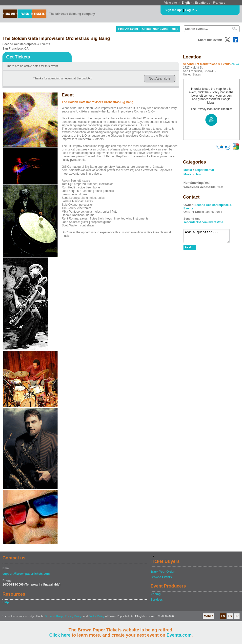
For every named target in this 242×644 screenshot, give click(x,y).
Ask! (188, 250)
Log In (190, 10)
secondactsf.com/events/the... (205, 222)
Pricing (156, 594)
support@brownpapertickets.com (26, 574)
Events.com (179, 635)
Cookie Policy (97, 616)
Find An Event (128, 29)
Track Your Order (163, 572)
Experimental (205, 170)
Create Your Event (155, 29)
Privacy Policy (73, 616)
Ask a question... (209, 237)
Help (175, 29)
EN (223, 616)
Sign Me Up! (173, 10)
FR (237, 616)
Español (201, 3)
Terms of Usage (54, 616)
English (187, 3)
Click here (60, 635)
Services (157, 600)
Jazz (198, 174)
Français (219, 3)
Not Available (160, 78)
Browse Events (161, 577)
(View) (235, 64)
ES (230, 616)
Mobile (208, 616)
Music (188, 170)
